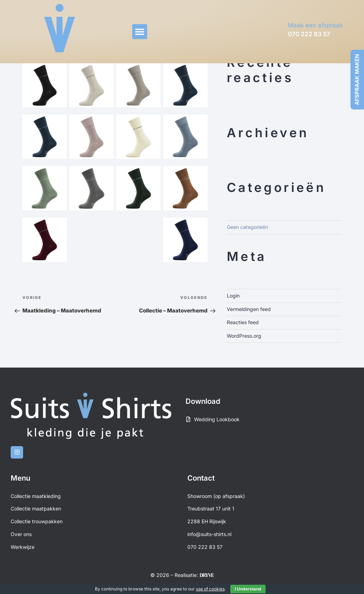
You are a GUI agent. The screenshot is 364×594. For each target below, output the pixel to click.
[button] (140, 32)
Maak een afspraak (315, 25)
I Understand (248, 589)
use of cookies (210, 589)
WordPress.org (244, 336)
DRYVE (206, 575)
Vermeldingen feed (249, 309)
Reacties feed (243, 322)
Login (233, 296)
